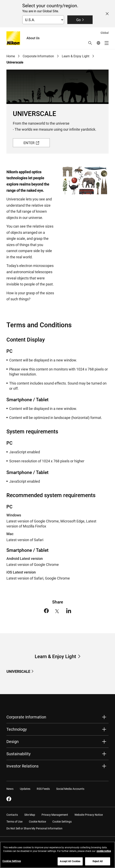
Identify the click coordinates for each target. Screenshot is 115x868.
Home (11, 56)
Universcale (15, 62)
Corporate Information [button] (26, 717)
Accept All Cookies (70, 864)
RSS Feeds (43, 789)
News (10, 789)
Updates (25, 789)
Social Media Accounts (70, 789)
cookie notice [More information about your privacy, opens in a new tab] (104, 853)
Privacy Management (55, 815)
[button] (90, 43)
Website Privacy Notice (89, 815)
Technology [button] (17, 729)
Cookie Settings (62, 822)
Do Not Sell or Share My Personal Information (34, 828)
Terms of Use (14, 822)
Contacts (12, 815)
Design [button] (13, 742)
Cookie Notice (37, 822)
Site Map (30, 815)
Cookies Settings (12, 863)
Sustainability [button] (18, 754)
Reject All (98, 864)
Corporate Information (38, 56)
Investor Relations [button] (22, 766)
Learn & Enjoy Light (76, 56)
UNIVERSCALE (18, 672)
